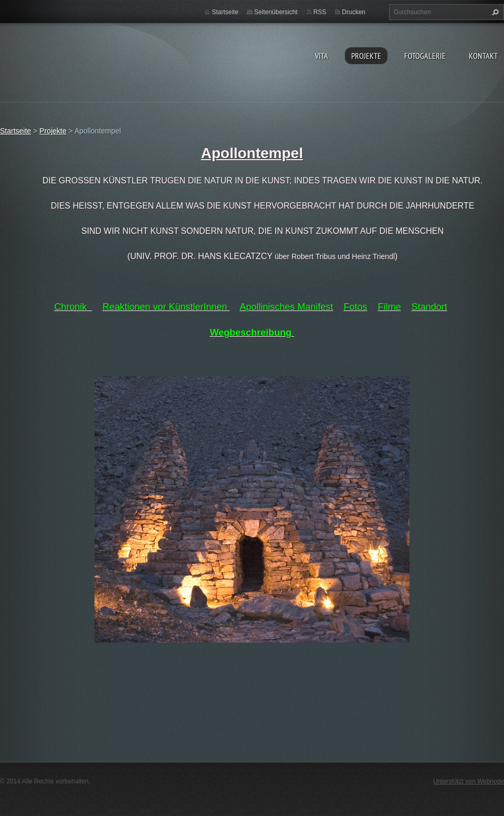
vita (322, 56)
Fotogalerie (425, 56)
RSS (320, 12)
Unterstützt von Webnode (469, 781)
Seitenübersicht (276, 12)
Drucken (354, 12)
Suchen (494, 12)
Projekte (366, 56)
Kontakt (483, 56)
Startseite (225, 12)
